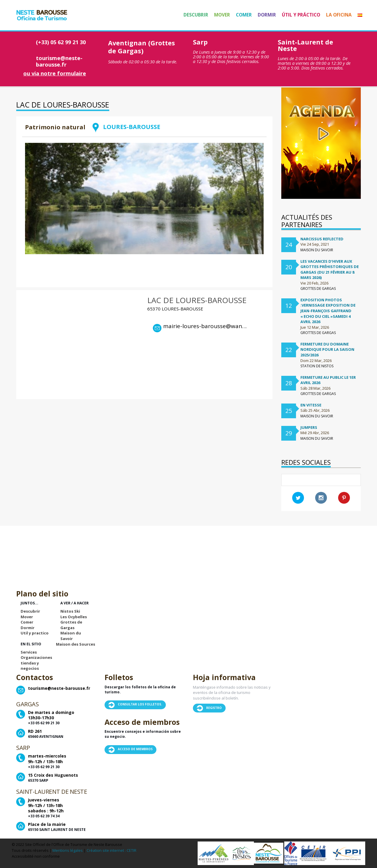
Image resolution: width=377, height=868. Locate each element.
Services (29, 652)
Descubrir (196, 15)
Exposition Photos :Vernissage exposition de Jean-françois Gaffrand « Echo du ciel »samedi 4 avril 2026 (328, 311)
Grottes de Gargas (71, 625)
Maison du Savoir (71, 636)
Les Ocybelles (74, 617)
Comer (244, 15)
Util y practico (35, 633)
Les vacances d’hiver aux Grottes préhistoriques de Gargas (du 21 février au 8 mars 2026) (330, 270)
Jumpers (309, 427)
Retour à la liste (240, 135)
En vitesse (311, 405)
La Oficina (339, 15)
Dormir (267, 15)
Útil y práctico (301, 15)
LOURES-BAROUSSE (126, 127)
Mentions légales (68, 850)
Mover (222, 15)
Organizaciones (36, 657)
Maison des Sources (76, 644)
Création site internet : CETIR (111, 850)
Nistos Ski (70, 611)
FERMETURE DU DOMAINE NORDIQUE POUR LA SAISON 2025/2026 (327, 349)
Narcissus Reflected (322, 239)
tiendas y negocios (30, 666)
